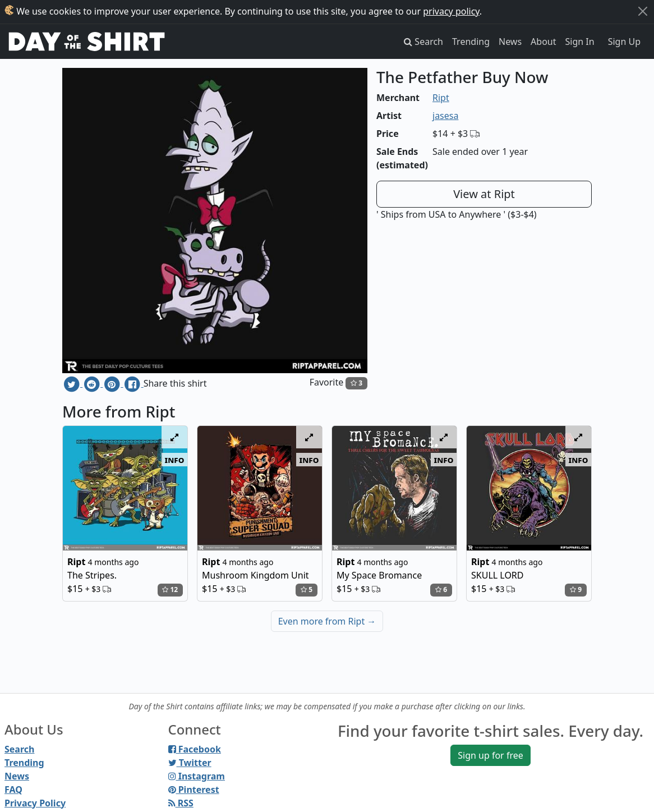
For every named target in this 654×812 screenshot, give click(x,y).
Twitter (190, 763)
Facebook (195, 749)
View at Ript (484, 194)
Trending (471, 42)
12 (170, 589)
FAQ (13, 790)
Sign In (580, 42)
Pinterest (194, 790)
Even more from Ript (327, 621)
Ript (441, 98)
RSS (181, 803)
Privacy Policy (35, 803)
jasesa (445, 116)
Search (19, 749)
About (543, 42)
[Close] (643, 11)
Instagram (197, 776)
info (175, 460)
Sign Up (624, 42)
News (510, 42)
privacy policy (451, 11)
